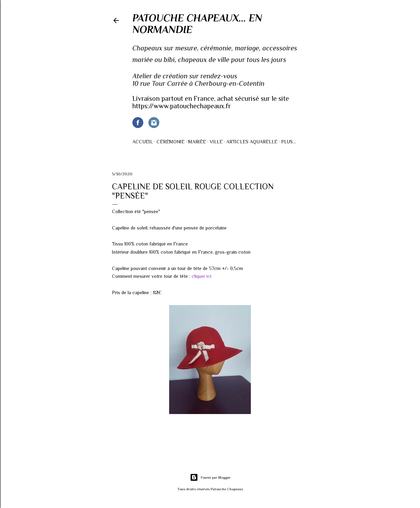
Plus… (288, 142)
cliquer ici (201, 276)
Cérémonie (171, 142)
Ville (216, 142)
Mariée (197, 142)
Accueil (143, 142)
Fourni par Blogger (210, 477)
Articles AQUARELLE (252, 142)
